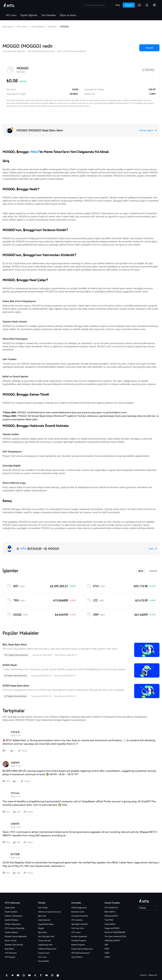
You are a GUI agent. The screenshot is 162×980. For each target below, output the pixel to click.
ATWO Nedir (10, 665)
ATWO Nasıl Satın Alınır (16, 686)
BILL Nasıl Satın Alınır (15, 645)
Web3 (35, 152)
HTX (23, 549)
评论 (8, 781)
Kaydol (149, 48)
